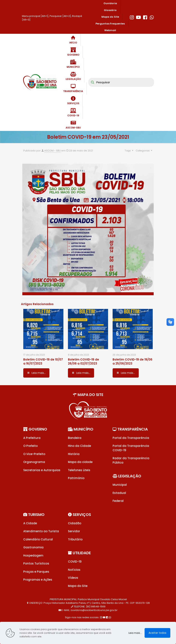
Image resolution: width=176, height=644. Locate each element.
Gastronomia (33, 547)
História (74, 454)
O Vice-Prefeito (34, 454)
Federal (118, 501)
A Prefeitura (32, 438)
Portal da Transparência (131, 438)
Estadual (119, 493)
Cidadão (75, 523)
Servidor (74, 531)
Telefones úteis (79, 470)
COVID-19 (75, 562)
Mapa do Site (78, 586)
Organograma (34, 462)
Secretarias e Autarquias (42, 470)
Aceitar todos (157, 633)
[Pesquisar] (121, 82)
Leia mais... (135, 633)
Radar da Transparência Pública (131, 460)
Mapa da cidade (80, 462)
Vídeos (73, 578)
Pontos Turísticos (36, 563)
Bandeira (75, 438)
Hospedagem (33, 555)
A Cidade (30, 523)
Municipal (120, 485)
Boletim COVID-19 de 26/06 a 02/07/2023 (83, 361)
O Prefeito (30, 446)
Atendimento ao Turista (41, 531)
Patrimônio (76, 478)
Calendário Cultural (38, 539)
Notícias (74, 570)
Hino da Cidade (79, 446)
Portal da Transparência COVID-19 (131, 448)
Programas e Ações (38, 580)
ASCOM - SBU (53, 151)
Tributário (75, 539)
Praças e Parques (36, 572)
